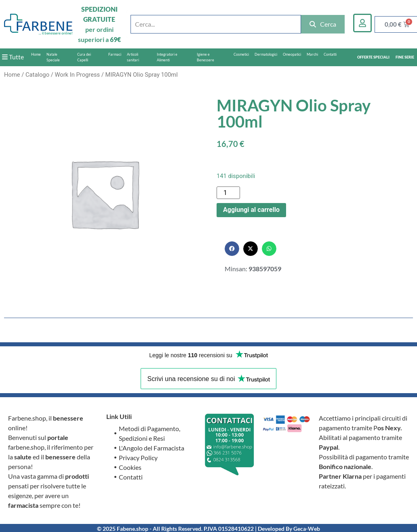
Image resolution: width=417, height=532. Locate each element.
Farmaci (115, 54)
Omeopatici (292, 54)
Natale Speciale (53, 57)
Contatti (330, 54)
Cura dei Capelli (84, 57)
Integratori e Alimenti (167, 57)
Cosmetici (241, 54)
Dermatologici (266, 54)
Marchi (312, 54)
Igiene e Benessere (205, 57)
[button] (232, 249)
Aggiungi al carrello (251, 210)
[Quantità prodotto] (228, 193)
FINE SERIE (405, 57)
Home (36, 54)
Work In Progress (77, 75)
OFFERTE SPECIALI (373, 57)
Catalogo (37, 75)
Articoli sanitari (133, 57)
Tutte (13, 57)
